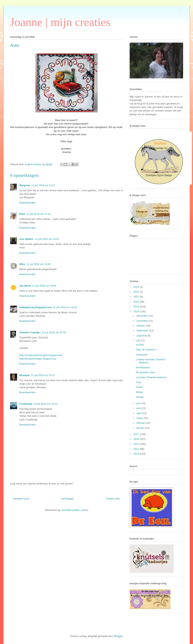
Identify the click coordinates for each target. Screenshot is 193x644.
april (139, 413)
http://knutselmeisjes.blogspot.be (38, 359)
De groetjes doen (145, 372)
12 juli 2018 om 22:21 (43, 375)
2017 (137, 434)
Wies (22, 264)
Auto (138, 382)
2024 (137, 287)
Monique (25, 375)
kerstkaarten (143, 367)
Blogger (118, 636)
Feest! (139, 387)
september (143, 330)
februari (141, 423)
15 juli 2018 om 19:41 (45, 404)
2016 (137, 439)
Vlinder (140, 397)
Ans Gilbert (27, 239)
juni (139, 403)
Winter (140, 392)
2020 (137, 302)
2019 (137, 307)
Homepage (67, 499)
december (142, 316)
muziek (140, 345)
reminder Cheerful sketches (151, 377)
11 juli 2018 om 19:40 (38, 264)
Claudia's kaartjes (30, 332)
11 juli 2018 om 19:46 (44, 286)
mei (139, 408)
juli (138, 340)
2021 (137, 297)
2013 (137, 454)
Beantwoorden (28, 203)
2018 (137, 311)
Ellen (22, 214)
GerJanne (25, 286)
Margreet (25, 185)
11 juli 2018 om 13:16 (39, 214)
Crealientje (26, 404)
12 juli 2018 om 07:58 (54, 332)
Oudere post (113, 499)
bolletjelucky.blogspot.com (36, 307)
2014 (137, 449)
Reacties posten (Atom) (75, 510)
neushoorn (142, 355)
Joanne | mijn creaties (60, 22)
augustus (142, 336)
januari (141, 428)
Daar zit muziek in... (147, 350)
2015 (137, 444)
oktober (141, 326)
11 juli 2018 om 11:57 (43, 185)
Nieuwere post (21, 499)
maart (140, 418)
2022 (137, 292)
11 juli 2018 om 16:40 (47, 239)
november (142, 321)
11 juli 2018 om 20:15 (65, 307)
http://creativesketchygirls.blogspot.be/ (41, 355)
